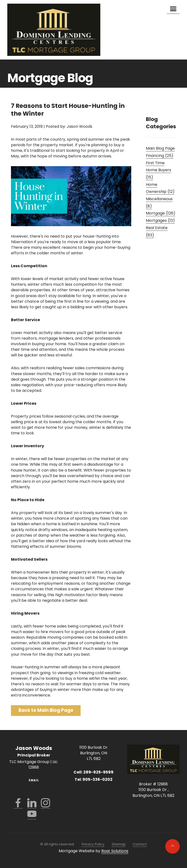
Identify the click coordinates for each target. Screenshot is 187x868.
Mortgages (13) (160, 220)
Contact (140, 844)
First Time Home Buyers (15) (159, 170)
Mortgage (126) (161, 213)
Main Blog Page (160, 148)
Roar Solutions (115, 851)
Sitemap (119, 844)
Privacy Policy (93, 844)
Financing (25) (160, 156)
